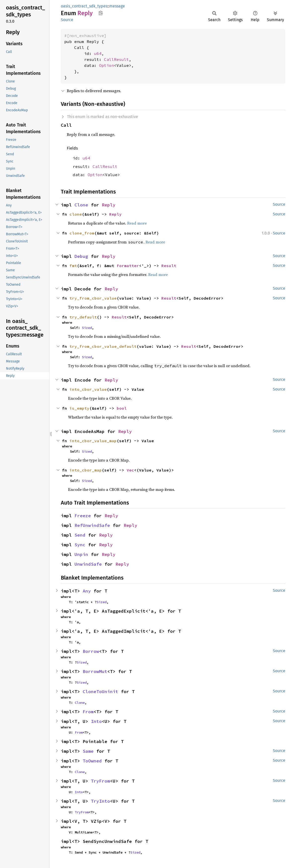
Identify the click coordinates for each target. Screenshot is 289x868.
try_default (83, 317)
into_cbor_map (86, 470)
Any (87, 591)
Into (96, 721)
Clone (81, 205)
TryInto (100, 801)
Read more (137, 223)
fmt (73, 266)
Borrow (91, 651)
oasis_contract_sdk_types (84, 6)
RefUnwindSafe (92, 525)
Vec (130, 470)
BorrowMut (95, 671)
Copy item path (101, 13)
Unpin (81, 554)
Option (107, 65)
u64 (98, 53)
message (117, 6)
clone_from (82, 233)
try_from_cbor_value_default (103, 346)
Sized (87, 328)
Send (80, 535)
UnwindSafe (88, 564)
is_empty (79, 408)
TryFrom (100, 781)
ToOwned (92, 761)
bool (122, 408)
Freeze (83, 516)
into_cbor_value (88, 389)
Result (169, 266)
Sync (80, 545)
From (88, 712)
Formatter (128, 266)
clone (76, 214)
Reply (109, 205)
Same (88, 751)
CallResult (116, 59)
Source (67, 20)
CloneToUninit (100, 691)
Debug (81, 256)
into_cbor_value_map (93, 441)
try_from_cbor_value (93, 298)
